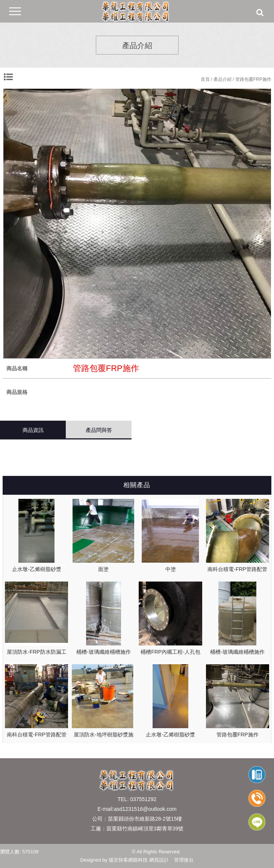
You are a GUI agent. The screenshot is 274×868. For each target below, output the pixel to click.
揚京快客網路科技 (128, 860)
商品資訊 (33, 430)
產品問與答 (99, 430)
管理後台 (184, 860)
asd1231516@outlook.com (145, 809)
